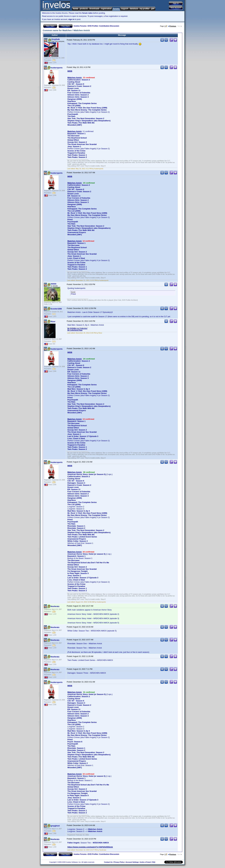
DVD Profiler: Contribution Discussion (104, 26)
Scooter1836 (56, 309)
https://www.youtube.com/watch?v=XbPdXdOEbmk (90, 847)
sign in (71, 19)
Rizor (53, 322)
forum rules (87, 13)
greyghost (55, 826)
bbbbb (54, 284)
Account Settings (132, 862)
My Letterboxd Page (75, 330)
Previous (172, 26)
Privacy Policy (119, 862)
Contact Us (108, 862)
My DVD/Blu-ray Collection (77, 328)
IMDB (70, 71)
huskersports (57, 68)
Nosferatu (55, 606)
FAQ (154, 862)
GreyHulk (56, 39)
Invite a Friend (145, 862)
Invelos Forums (80, 26)
